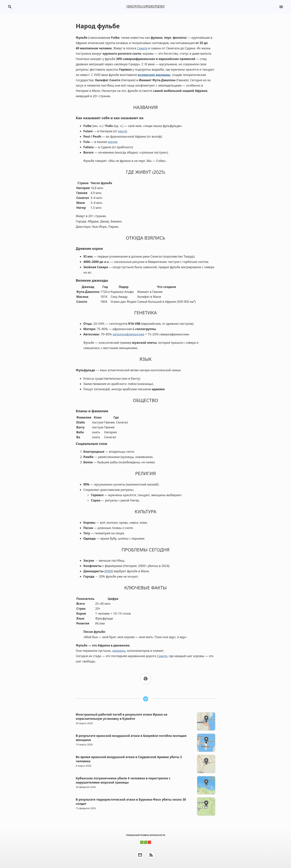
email (140, 855)
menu (281, 7)
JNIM (109, 571)
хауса (122, 131)
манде (113, 142)
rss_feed (151, 855)
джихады (119, 651)
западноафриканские (128, 334)
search (10, 7)
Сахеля (142, 48)
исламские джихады (154, 75)
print (146, 679)
